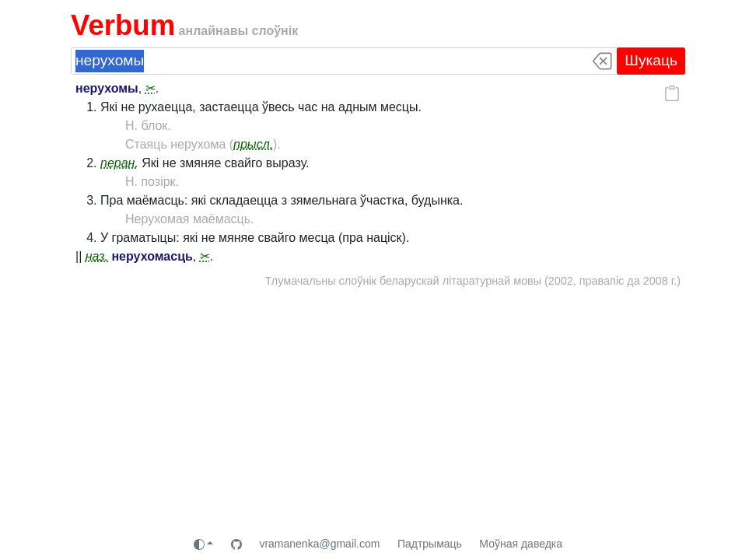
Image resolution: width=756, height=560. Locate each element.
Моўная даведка (521, 544)
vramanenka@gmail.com (319, 544)
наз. (97, 256)
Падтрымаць (430, 544)
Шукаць (651, 60)
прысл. (253, 144)
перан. (119, 163)
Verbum (123, 25)
